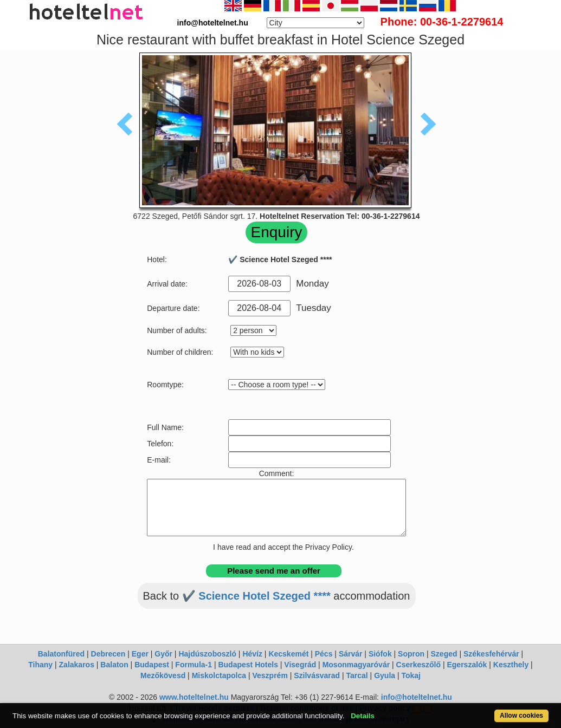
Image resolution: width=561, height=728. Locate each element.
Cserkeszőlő (418, 665)
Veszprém (270, 675)
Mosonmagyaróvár (356, 665)
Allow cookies (521, 716)
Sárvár (351, 654)
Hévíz (252, 654)
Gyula (385, 675)
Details (363, 716)
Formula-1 (194, 665)
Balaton (114, 665)
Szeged (444, 654)
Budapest (152, 665)
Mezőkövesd (163, 675)
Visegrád (300, 665)
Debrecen (108, 654)
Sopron (411, 654)
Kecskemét (288, 654)
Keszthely (511, 665)
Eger (140, 654)
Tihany (40, 665)
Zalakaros (77, 665)
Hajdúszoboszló (207, 654)
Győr (163, 654)
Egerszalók (467, 665)
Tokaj (411, 675)
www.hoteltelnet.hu (194, 697)
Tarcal (357, 675)
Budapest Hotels (248, 665)
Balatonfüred (61, 654)
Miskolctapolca (219, 675)
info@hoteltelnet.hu (417, 697)
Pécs (324, 654)
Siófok (380, 654)
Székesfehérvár (491, 654)
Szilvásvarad (317, 675)
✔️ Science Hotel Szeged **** (256, 596)
